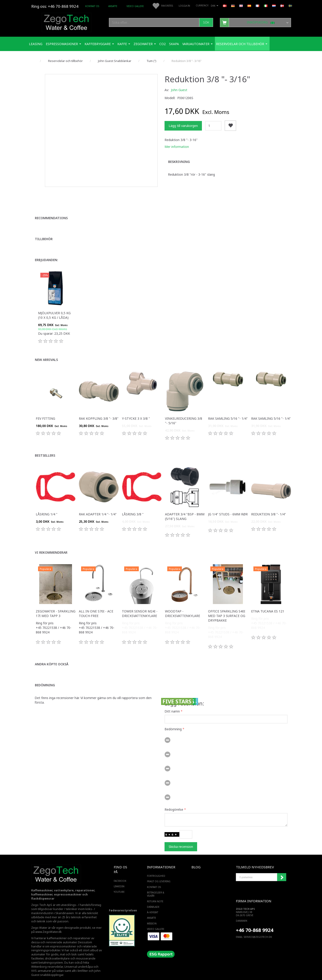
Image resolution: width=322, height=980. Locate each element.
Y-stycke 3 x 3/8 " (136, 411)
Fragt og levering (159, 874)
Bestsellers (45, 448)
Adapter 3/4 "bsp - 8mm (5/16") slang (185, 509)
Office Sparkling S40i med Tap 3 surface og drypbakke (227, 608)
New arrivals (46, 352)
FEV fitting (45, 411)
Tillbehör (44, 231)
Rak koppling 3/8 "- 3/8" (99, 411)
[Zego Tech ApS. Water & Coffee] (67, 22)
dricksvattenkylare (57, 951)
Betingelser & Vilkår (156, 886)
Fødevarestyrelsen (123, 903)
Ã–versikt (153, 905)
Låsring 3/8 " (133, 506)
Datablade (153, 899)
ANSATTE (113, 6)
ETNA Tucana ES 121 (268, 603)
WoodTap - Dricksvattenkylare (183, 606)
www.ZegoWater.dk (49, 924)
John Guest (179, 90)
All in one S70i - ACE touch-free (96, 606)
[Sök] (206, 22)
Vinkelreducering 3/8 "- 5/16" (184, 413)
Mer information (177, 147)
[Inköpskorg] (255, 22)
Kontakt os (92, 6)
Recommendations (51, 210)
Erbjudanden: (46, 252)
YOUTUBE (119, 884)
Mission (152, 916)
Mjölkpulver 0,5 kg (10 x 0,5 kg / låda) (54, 307)
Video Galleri (135, 6)
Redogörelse (174, 802)
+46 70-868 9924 (63, 6)
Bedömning (45, 677)
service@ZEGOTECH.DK (258, 929)
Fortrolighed (156, 868)
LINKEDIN (119, 879)
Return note (155, 894)
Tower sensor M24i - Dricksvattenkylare (140, 606)
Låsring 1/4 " (47, 506)
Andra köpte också (52, 656)
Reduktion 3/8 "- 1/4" (269, 506)
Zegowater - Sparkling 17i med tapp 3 (56, 606)
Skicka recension (181, 839)
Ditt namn (172, 703)
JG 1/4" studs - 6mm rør (228, 506)
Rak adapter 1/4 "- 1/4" (98, 506)
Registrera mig (282, 869)
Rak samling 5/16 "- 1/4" (228, 411)
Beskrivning (179, 162)
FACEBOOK (120, 873)
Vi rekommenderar (51, 545)
